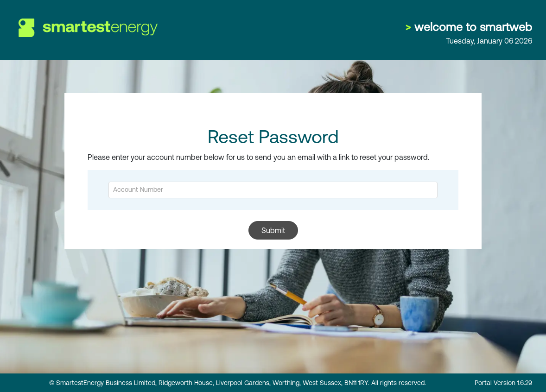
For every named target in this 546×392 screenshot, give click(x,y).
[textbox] (273, 190)
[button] (273, 231)
